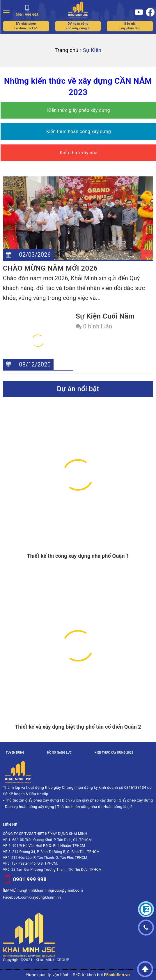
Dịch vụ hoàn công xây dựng (30, 807)
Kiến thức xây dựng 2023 (114, 753)
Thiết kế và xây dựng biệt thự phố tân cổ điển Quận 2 (78, 727)
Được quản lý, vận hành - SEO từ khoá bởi (78, 975)
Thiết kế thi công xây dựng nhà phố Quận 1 (78, 556)
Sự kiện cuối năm (105, 316)
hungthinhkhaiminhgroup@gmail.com (50, 890)
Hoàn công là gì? (118, 807)
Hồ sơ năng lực (60, 753)
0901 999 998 (30, 879)
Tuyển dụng (15, 753)
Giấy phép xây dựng (136, 800)
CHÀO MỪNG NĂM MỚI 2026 (50, 268)
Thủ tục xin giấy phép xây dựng (32, 800)
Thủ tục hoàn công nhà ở (79, 807)
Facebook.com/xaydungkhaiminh (32, 897)
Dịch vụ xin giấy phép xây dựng (89, 800)
